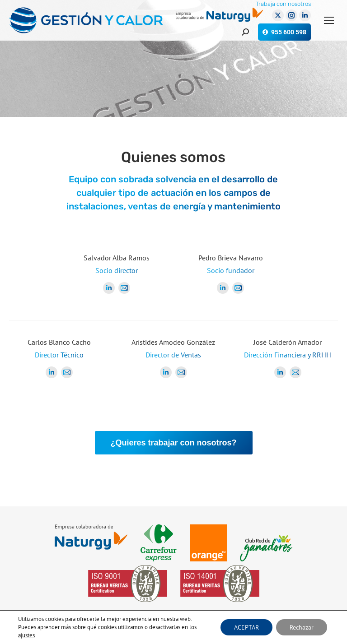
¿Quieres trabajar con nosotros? (173, 443)
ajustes (26, 635)
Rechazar (302, 627)
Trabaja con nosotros (283, 4)
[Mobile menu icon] (329, 20)
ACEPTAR (246, 627)
